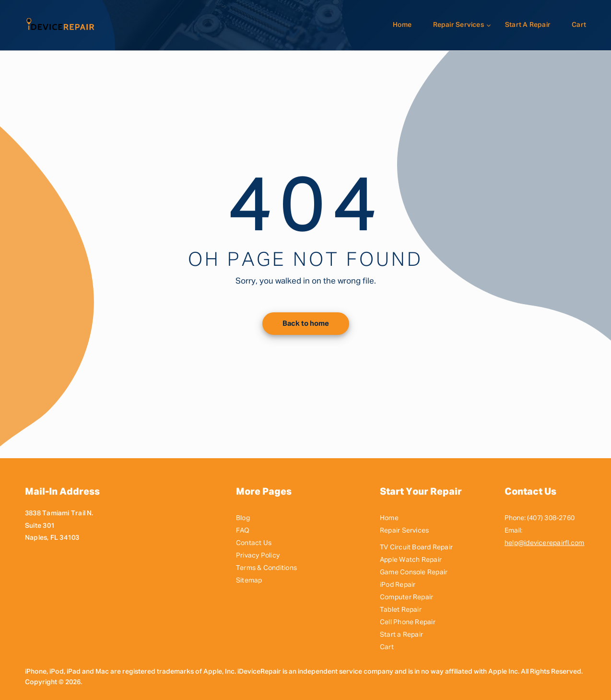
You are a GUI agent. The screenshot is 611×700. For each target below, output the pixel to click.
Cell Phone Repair (408, 622)
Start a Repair (528, 25)
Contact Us (254, 543)
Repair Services (458, 25)
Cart (579, 25)
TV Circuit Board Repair (416, 547)
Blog (243, 518)
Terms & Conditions (266, 568)
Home (402, 25)
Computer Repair (406, 597)
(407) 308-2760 (551, 518)
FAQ (243, 531)
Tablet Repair (401, 610)
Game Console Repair (414, 572)
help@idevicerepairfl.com (544, 543)
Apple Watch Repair (411, 560)
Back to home (306, 324)
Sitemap (249, 581)
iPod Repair (398, 585)
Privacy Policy (258, 556)
